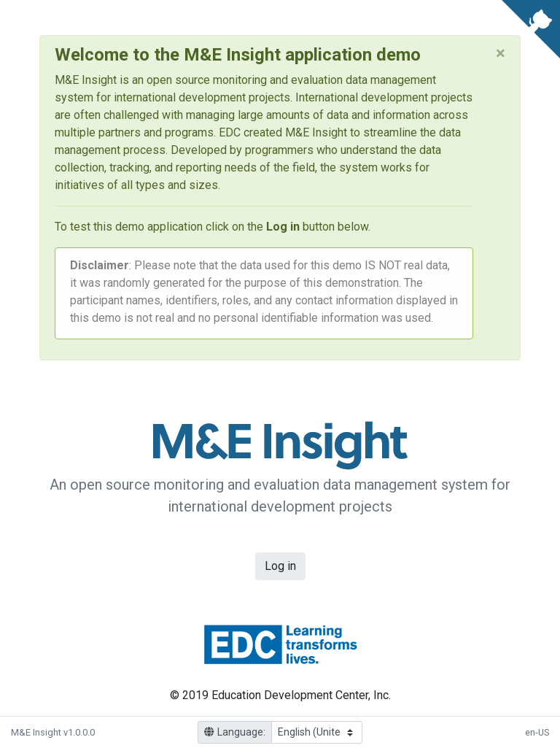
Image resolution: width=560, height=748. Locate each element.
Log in (280, 566)
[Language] (317, 732)
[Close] (501, 53)
